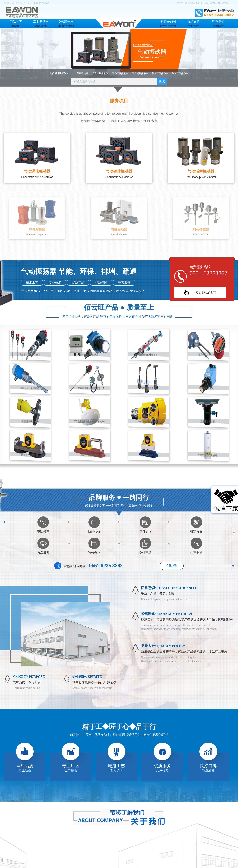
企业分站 (182, 3)
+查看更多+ (227, 834)
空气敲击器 (66, 24)
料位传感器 (168, 24)
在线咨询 (172, 566)
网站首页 (16, 24)
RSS (205, 3)
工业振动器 (41, 24)
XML (213, 3)
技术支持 (193, 24)
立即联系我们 (206, 293)
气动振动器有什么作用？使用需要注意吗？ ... (161, 857)
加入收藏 (223, 3)
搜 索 (162, 82)
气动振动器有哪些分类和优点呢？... (156, 850)
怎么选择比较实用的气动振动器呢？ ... (157, 843)
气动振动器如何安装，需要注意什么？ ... (159, 863)
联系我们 (218, 24)
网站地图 (195, 3)
